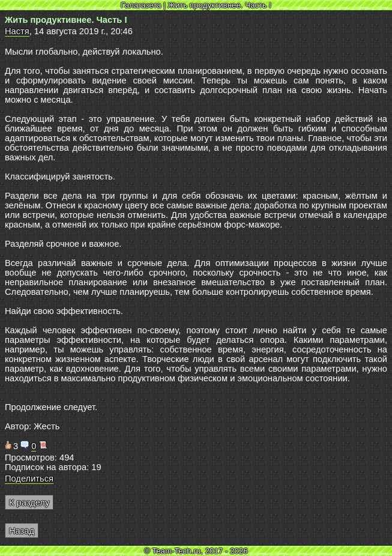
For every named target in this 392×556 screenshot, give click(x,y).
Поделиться (29, 479)
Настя (17, 31)
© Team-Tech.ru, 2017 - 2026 (196, 551)
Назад (22, 531)
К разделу (29, 503)
